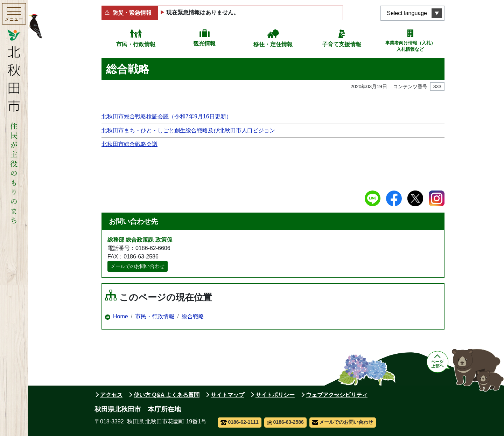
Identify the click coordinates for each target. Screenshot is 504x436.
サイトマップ (227, 395)
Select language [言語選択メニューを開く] (407, 13)
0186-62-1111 (240, 422)
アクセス (111, 395)
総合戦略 (193, 316)
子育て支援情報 (342, 44)
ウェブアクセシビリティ (337, 395)
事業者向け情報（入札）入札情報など (410, 46)
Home (121, 316)
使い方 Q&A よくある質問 (167, 395)
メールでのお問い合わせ (138, 266)
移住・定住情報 (273, 44)
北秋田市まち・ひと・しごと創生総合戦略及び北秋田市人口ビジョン (188, 130)
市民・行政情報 (136, 44)
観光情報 (204, 44)
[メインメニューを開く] (14, 14)
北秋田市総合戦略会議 (129, 144)
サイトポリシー (275, 395)
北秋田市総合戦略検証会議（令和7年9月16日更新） (167, 116)
